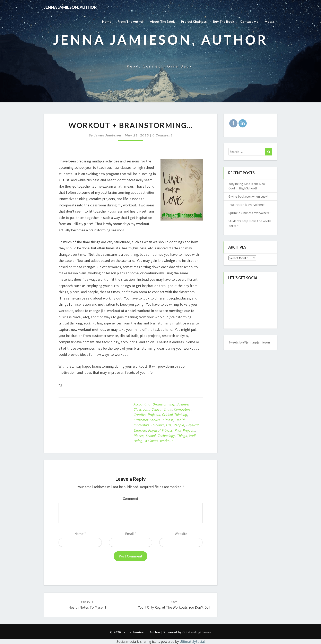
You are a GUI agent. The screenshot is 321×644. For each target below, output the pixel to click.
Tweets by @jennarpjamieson (249, 342)
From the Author (131, 21)
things (182, 436)
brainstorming (163, 404)
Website (181, 534)
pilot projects (185, 430)
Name (80, 534)
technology (166, 436)
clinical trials (162, 409)
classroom (141, 409)
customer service (147, 420)
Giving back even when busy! (248, 196)
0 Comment (162, 135)
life (169, 425)
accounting (142, 404)
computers (182, 409)
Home (107, 21)
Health (180, 420)
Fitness (168, 420)
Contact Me (249, 21)
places (139, 436)
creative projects (147, 415)
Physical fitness (160, 430)
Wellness (151, 441)
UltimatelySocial (192, 641)
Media (269, 21)
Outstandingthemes (197, 632)
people (179, 425)
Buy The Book (224, 21)
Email (131, 534)
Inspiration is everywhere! (246, 205)
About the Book (162, 21)
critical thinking (175, 415)
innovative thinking (149, 425)
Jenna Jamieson (108, 135)
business (183, 404)
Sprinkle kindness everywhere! (249, 213)
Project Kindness (194, 21)
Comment (131, 498)
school (151, 436)
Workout (166, 441)
